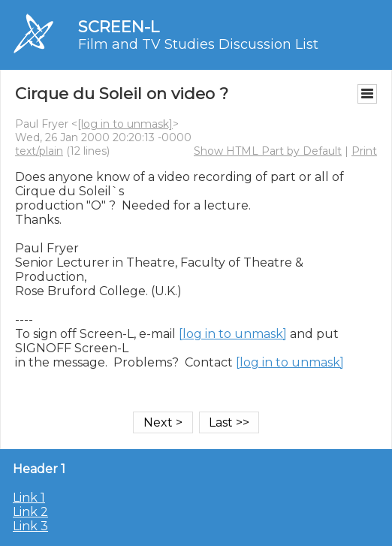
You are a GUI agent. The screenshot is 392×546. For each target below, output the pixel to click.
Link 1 (29, 498)
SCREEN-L (119, 27)
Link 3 (30, 526)
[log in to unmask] (125, 124)
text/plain (39, 151)
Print (364, 151)
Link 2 (30, 512)
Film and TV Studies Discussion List (198, 44)
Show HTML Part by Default (268, 151)
